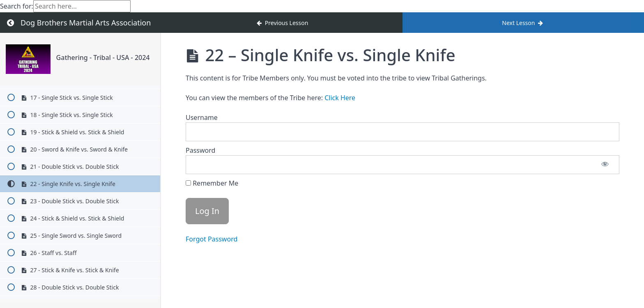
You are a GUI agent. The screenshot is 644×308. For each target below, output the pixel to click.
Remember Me (212, 183)
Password (200, 150)
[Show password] (605, 165)
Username (202, 117)
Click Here (340, 98)
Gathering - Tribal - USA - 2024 (103, 57)
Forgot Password (212, 239)
